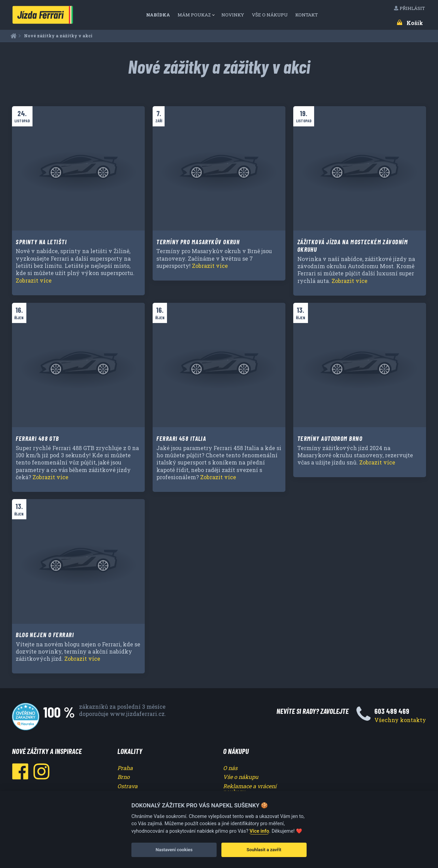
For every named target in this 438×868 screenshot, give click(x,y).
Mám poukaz (194, 15)
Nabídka (159, 15)
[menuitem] (160, 15)
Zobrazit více (34, 280)
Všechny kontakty (400, 720)
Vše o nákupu (270, 15)
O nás (230, 768)
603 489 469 (392, 711)
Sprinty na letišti (41, 242)
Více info (259, 831)
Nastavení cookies (174, 850)
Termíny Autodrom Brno (330, 438)
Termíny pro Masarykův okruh (198, 242)
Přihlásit (410, 8)
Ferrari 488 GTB (37, 438)
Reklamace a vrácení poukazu (250, 789)
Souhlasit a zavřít (264, 850)
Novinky (233, 15)
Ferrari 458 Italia (181, 438)
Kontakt (307, 15)
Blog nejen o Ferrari (45, 635)
